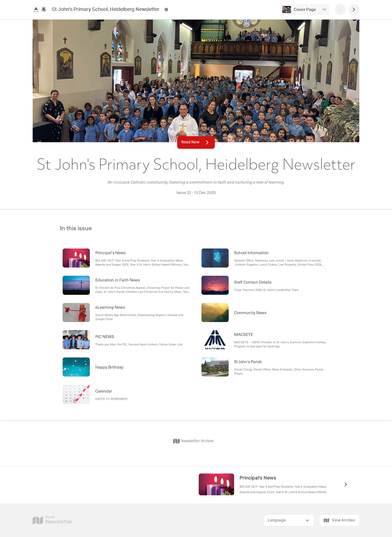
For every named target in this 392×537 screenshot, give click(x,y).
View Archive (339, 520)
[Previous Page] (340, 10)
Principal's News (258, 478)
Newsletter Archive (193, 441)
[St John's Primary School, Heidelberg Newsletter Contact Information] (166, 10)
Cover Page (305, 10)
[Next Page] (354, 10)
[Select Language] (289, 520)
